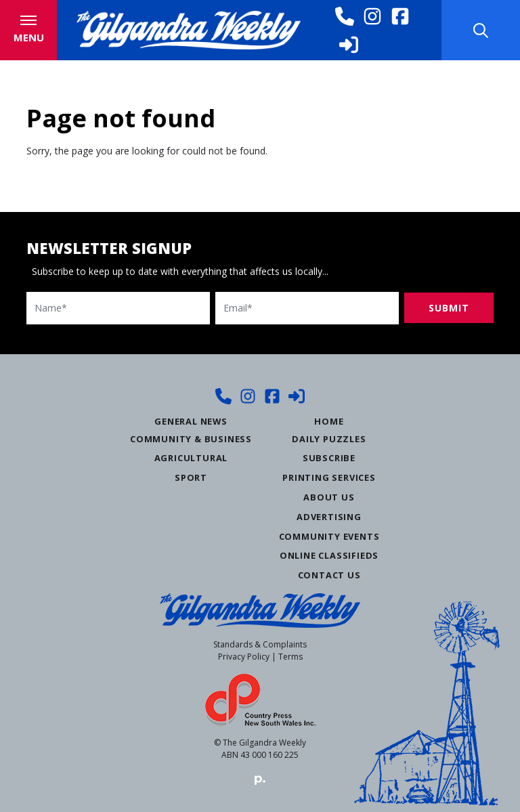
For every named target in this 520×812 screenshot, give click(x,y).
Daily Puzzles (329, 437)
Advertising (329, 515)
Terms (290, 656)
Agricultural (191, 457)
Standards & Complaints (260, 644)
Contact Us (329, 574)
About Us (329, 496)
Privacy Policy (244, 656)
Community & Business (191, 437)
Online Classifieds (329, 555)
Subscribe (329, 457)
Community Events (329, 535)
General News (191, 420)
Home (329, 420)
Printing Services (329, 477)
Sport (191, 477)
